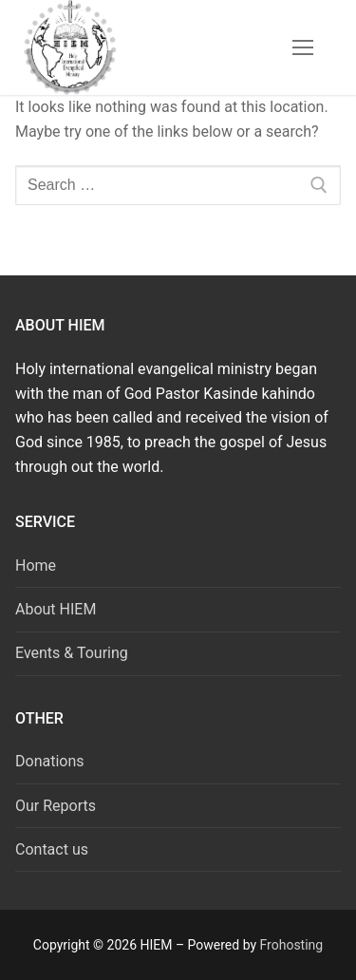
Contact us (52, 849)
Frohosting (292, 945)
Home (36, 565)
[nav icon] (303, 47)
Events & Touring (72, 653)
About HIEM (56, 609)
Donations (50, 761)
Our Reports (56, 806)
